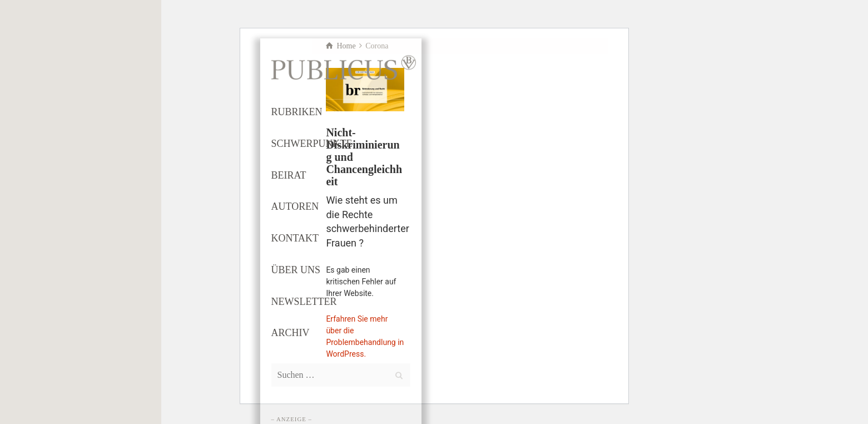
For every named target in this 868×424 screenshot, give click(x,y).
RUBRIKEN (297, 112)
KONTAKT (295, 238)
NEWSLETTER (304, 302)
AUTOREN (295, 206)
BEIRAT (289, 175)
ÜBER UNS (296, 270)
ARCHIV (291, 333)
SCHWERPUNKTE (312, 144)
